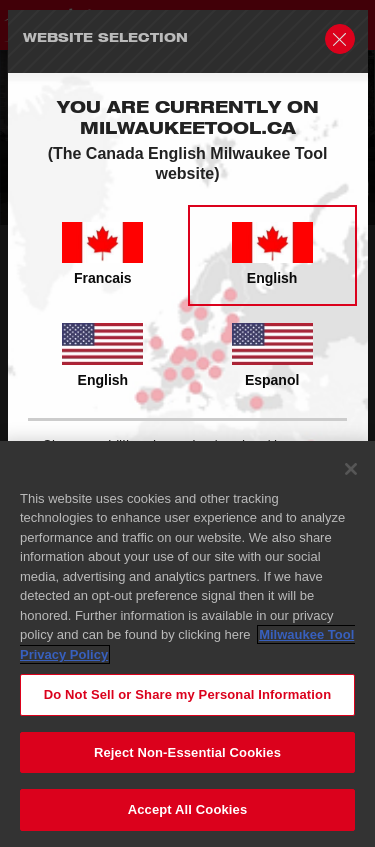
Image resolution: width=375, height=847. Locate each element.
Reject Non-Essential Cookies (187, 752)
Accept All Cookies (188, 810)
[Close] (351, 469)
